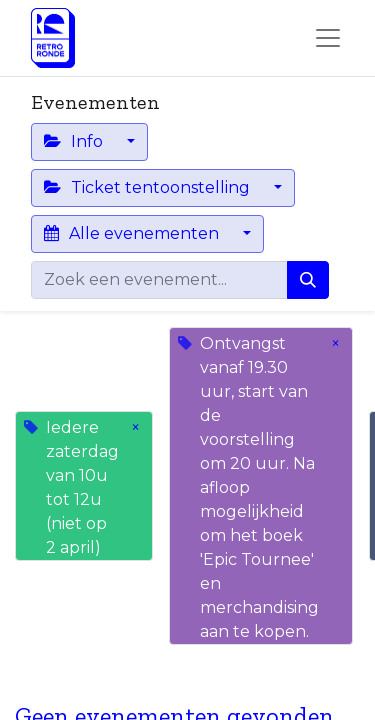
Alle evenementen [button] (133, 233)
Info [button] (75, 141)
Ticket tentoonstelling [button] (149, 187)
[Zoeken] (308, 280)
